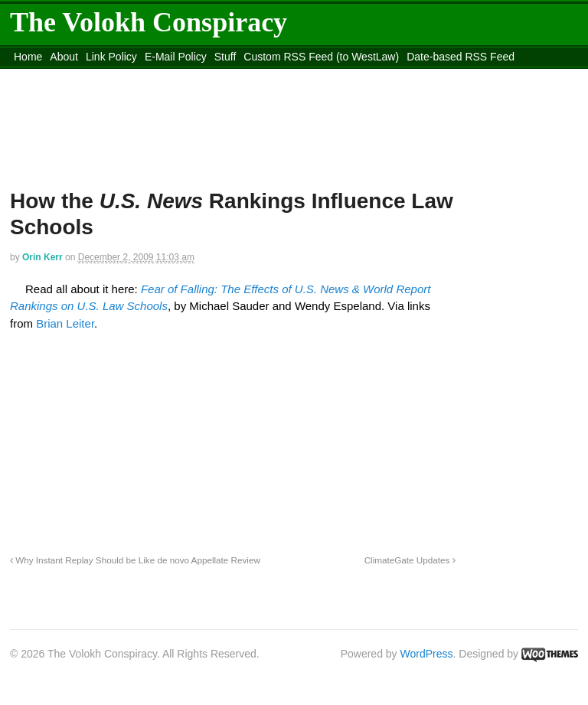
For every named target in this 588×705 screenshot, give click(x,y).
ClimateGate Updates (410, 560)
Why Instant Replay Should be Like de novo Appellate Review (135, 560)
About (64, 57)
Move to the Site (256, 76)
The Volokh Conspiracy (149, 22)
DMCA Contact (49, 76)
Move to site (393, 76)
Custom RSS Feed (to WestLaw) (321, 57)
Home (28, 57)
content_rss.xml (130, 76)
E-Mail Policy (176, 57)
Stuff (225, 57)
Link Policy (111, 57)
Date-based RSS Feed (461, 57)
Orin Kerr (42, 257)
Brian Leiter (65, 323)
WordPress (427, 654)
